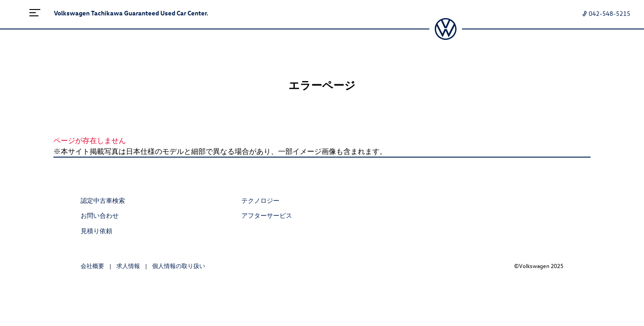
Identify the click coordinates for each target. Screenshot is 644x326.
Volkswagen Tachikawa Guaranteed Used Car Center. (131, 13)
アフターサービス (267, 215)
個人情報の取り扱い (179, 266)
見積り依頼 (96, 231)
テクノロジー (260, 200)
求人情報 (128, 266)
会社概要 (92, 266)
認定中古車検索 (103, 200)
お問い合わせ (100, 215)
